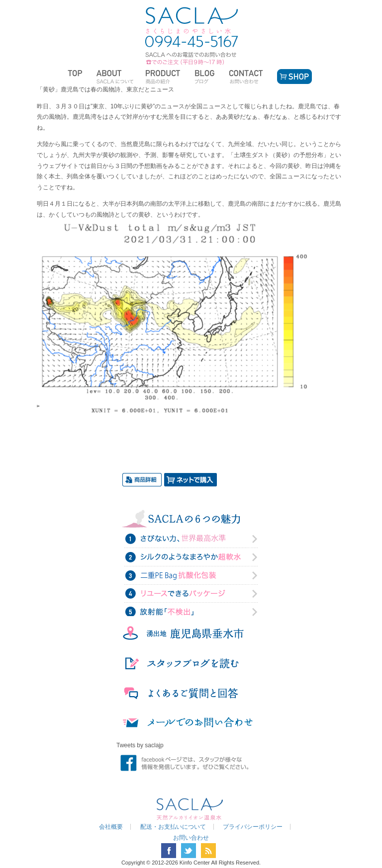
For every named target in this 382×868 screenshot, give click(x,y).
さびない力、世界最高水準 (191, 540)
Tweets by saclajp (140, 745)
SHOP (293, 76)
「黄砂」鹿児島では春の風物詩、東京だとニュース (105, 89)
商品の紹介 (165, 76)
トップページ (76, 76)
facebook (169, 851)
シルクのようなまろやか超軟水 (191, 557)
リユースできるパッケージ (191, 593)
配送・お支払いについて (173, 827)
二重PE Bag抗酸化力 (191, 575)
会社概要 (111, 827)
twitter (189, 851)
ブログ (206, 76)
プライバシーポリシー (253, 827)
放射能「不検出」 (191, 611)
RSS (208, 851)
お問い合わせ (247, 76)
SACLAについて (115, 76)
